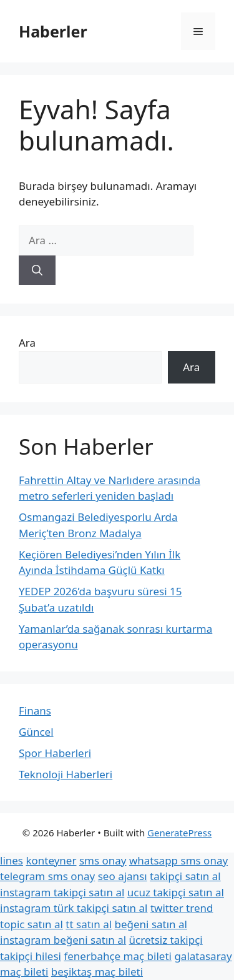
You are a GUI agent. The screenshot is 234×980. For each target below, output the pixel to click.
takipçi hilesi (31, 956)
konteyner (51, 860)
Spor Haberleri (55, 753)
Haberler (53, 31)
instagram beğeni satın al (63, 940)
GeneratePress (179, 833)
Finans (35, 710)
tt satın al (89, 924)
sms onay (103, 860)
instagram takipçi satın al (62, 892)
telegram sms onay (47, 876)
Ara (27, 343)
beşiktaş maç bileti (97, 972)
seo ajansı (123, 876)
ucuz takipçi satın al (176, 892)
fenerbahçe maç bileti (118, 956)
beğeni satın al (151, 924)
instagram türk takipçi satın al (74, 908)
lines (12, 860)
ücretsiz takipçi (166, 940)
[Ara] (37, 270)
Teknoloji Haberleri (66, 774)
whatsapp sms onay (178, 860)
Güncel (36, 732)
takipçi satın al (185, 876)
